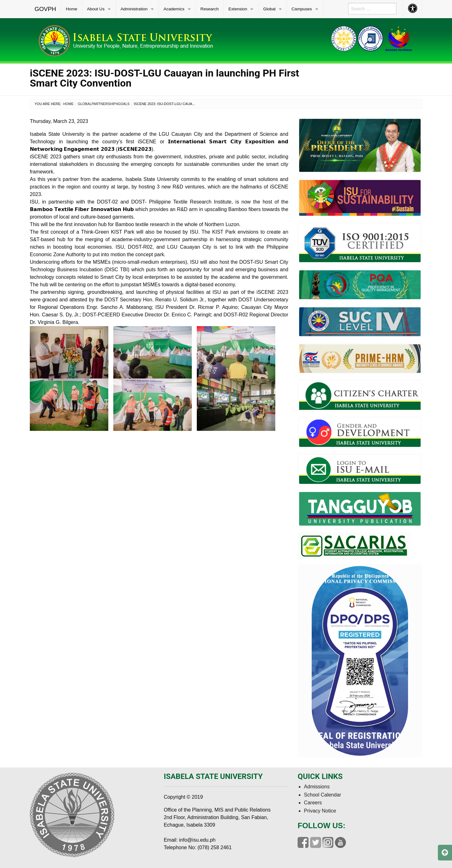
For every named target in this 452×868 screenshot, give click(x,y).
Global (269, 9)
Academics (174, 9)
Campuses (302, 9)
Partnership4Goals (111, 104)
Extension (238, 9)
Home (72, 9)
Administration (134, 9)
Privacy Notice (320, 811)
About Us (96, 9)
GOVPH (45, 9)
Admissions (317, 787)
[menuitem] (46, 9)
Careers (313, 803)
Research (210, 9)
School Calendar (322, 795)
